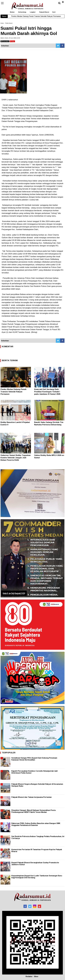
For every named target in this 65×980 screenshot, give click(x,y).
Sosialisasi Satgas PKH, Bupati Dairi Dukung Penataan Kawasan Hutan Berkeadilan (34, 759)
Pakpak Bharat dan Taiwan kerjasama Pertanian (32, 797)
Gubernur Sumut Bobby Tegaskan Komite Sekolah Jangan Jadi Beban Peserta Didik (16, 458)
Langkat (33, 12)
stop (12, 41)
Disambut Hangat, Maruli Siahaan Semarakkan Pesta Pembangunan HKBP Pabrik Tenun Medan (33, 811)
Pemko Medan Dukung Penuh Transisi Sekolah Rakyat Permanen (13, 392)
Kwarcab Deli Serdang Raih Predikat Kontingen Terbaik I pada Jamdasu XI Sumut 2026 (47, 392)
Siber (36, 976)
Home (2, 23)
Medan (12, 12)
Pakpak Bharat (44, 12)
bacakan (5, 41)
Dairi (54, 12)
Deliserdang (22, 12)
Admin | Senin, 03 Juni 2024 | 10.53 (10, 38)
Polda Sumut (9, 23)
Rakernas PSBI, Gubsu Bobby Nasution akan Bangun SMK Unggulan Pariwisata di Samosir (36, 824)
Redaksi (29, 976)
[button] (63, 1)
